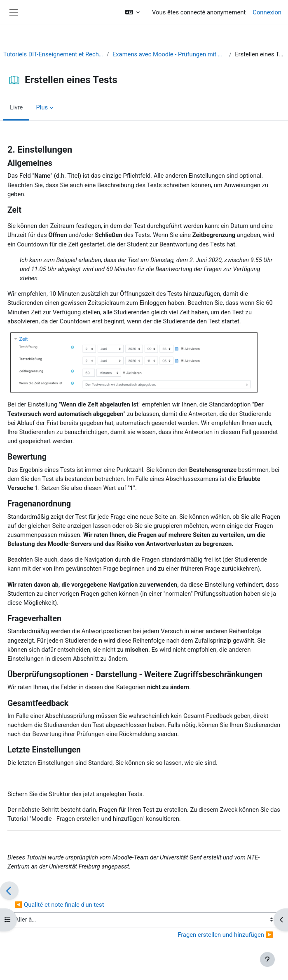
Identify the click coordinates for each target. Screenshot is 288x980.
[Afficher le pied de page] (267, 959)
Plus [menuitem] (42, 107)
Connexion (267, 12)
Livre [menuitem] (16, 107)
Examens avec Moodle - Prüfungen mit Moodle (169, 54)
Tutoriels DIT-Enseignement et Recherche (53, 54)
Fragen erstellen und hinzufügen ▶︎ (225, 935)
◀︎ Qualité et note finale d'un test (60, 905)
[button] (132, 12)
